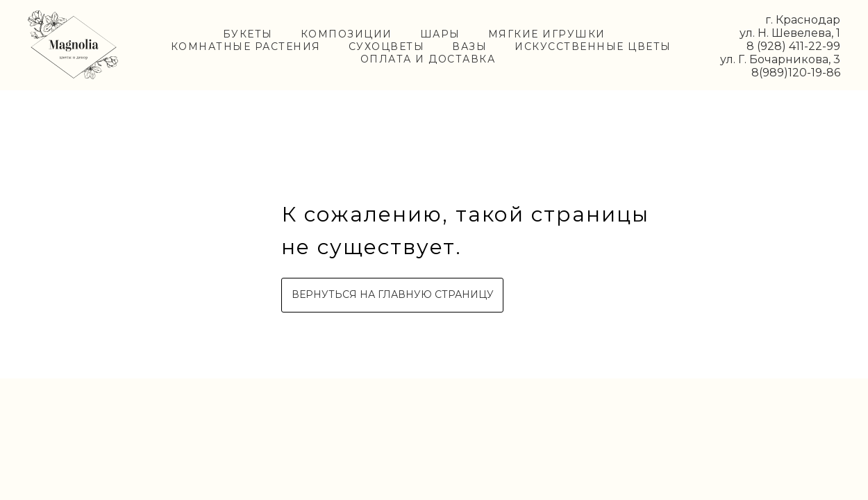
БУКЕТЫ (248, 34)
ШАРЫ (440, 34)
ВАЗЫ (469, 47)
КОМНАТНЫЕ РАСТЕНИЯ (246, 47)
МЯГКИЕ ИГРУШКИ (547, 34)
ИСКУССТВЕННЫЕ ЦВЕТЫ (593, 47)
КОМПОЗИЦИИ (347, 34)
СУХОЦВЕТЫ (387, 47)
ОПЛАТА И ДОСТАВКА (428, 59)
